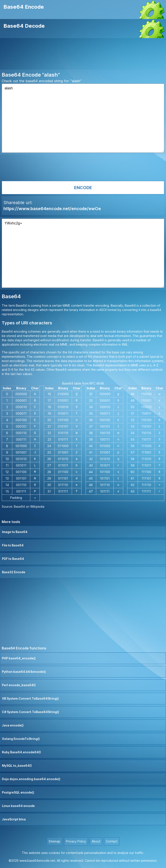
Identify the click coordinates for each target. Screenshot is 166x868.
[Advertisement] (83, 55)
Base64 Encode (24, 7)
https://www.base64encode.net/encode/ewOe (52, 209)
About (96, 841)
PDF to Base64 (13, 559)
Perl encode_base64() (19, 685)
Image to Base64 (15, 532)
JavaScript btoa (14, 819)
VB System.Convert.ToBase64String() (30, 698)
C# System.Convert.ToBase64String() (30, 712)
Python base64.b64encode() (24, 672)
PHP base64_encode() (19, 658)
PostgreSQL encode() (18, 792)
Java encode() (13, 725)
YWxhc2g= (83, 253)
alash (83, 118)
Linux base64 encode (18, 806)
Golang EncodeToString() (21, 739)
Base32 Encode (14, 572)
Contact (112, 841)
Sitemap (54, 841)
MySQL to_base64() (17, 766)
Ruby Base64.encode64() (21, 752)
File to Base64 (13, 545)
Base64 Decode (24, 26)
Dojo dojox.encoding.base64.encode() (31, 779)
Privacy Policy (76, 841)
